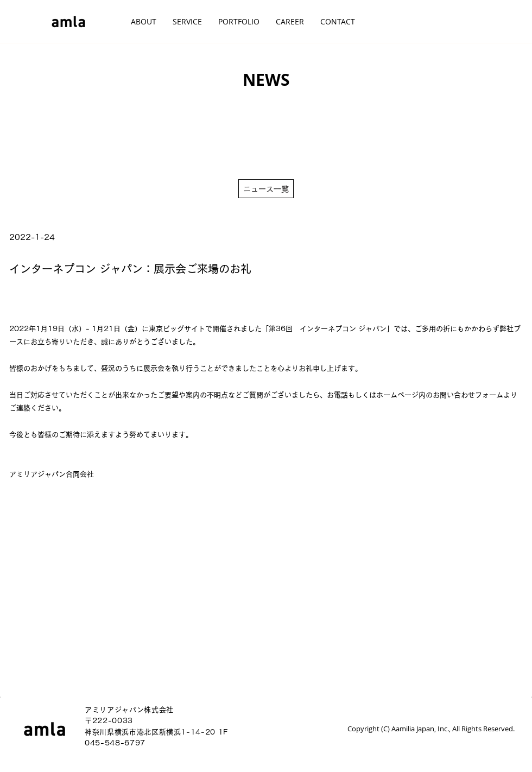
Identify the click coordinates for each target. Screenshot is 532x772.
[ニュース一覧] (266, 189)
